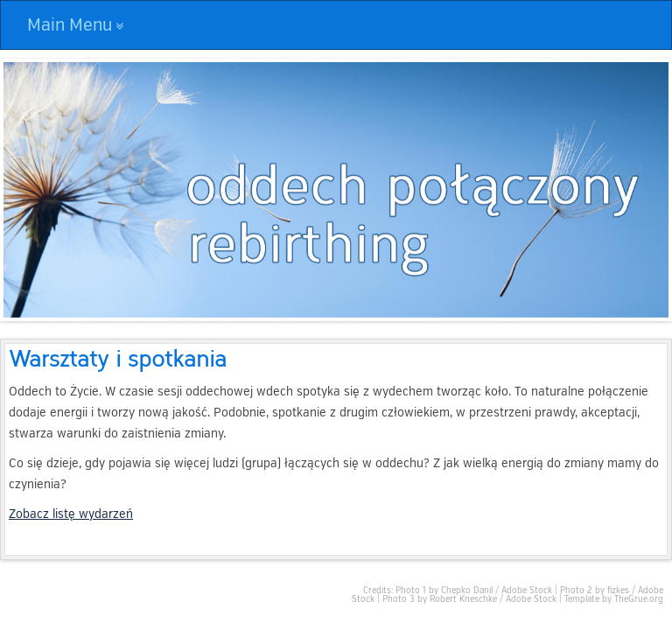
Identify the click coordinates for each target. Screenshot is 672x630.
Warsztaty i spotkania (118, 357)
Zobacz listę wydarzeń (71, 514)
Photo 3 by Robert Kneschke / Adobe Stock (469, 599)
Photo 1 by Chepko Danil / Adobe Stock (474, 591)
